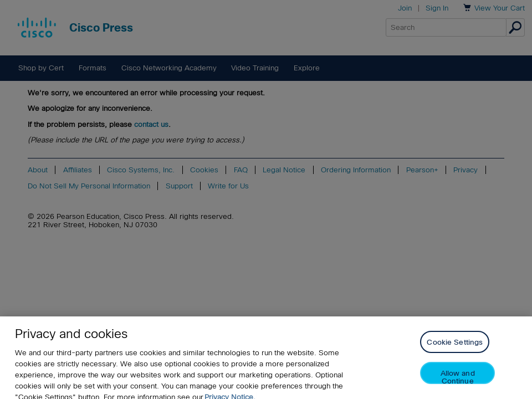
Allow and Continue (458, 381)
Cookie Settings (455, 347)
